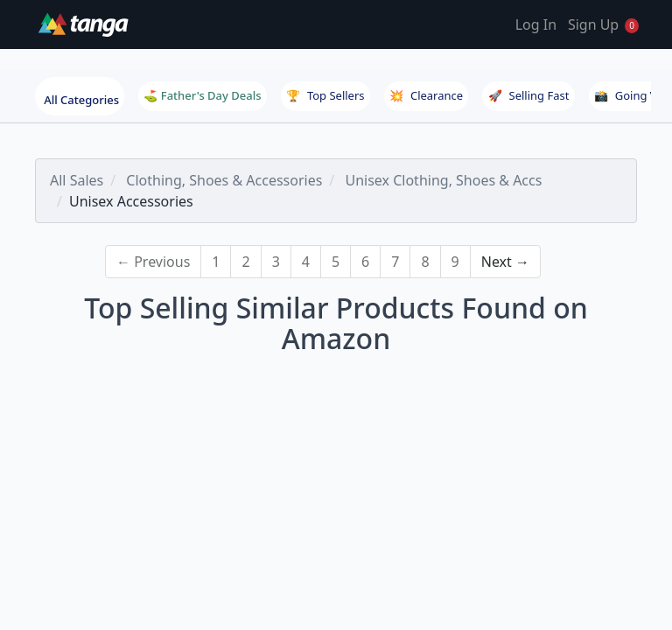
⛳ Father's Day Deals (202, 95)
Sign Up (593, 24)
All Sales (77, 180)
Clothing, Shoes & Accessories (224, 180)
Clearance (426, 95)
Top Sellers (325, 95)
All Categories (81, 100)
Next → (505, 262)
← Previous (153, 262)
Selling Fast (529, 95)
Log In (536, 24)
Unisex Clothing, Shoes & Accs (443, 180)
